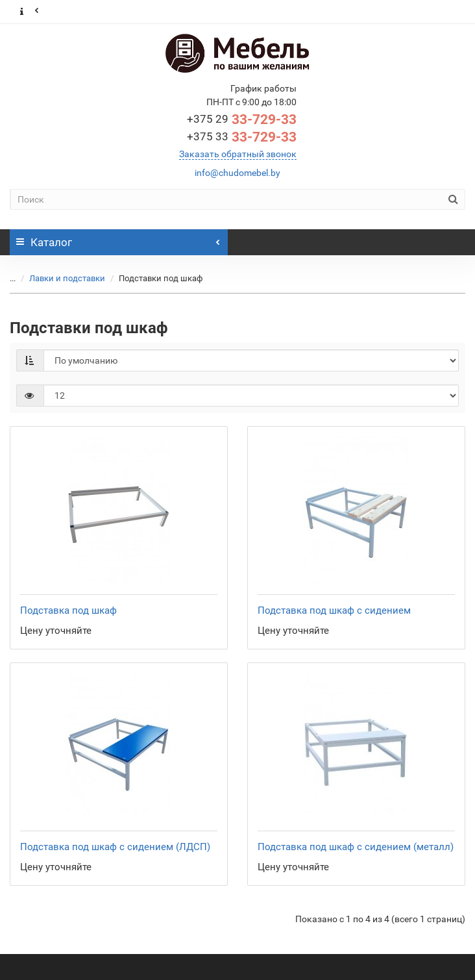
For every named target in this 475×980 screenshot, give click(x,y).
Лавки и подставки (59, 278)
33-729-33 (242, 119)
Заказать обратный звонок (238, 154)
